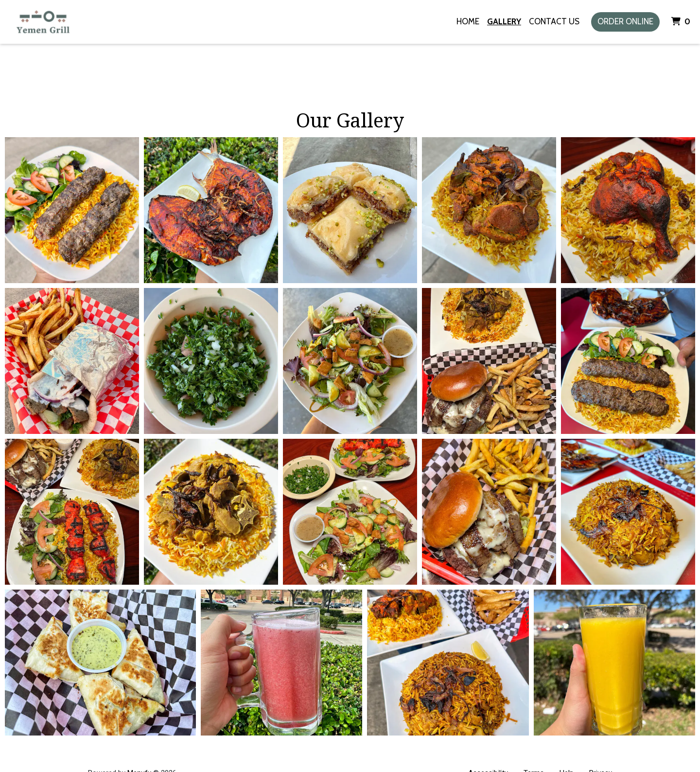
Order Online (625, 21)
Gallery (504, 21)
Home (468, 21)
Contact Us (554, 21)
